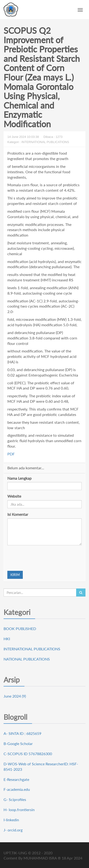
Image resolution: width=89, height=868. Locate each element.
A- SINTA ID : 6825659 (22, 733)
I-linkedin (11, 820)
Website (14, 496)
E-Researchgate (16, 779)
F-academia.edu (17, 789)
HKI (7, 639)
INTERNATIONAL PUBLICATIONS (32, 649)
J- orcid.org (13, 830)
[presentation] (43, 558)
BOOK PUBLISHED (20, 629)
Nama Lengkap (19, 478)
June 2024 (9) (15, 696)
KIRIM (15, 575)
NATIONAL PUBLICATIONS (27, 659)
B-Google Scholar (18, 743)
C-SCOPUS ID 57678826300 (28, 754)
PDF (11, 454)
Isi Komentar (18, 514)
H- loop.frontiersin (19, 810)
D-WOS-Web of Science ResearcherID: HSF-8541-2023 (41, 766)
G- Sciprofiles (15, 799)
